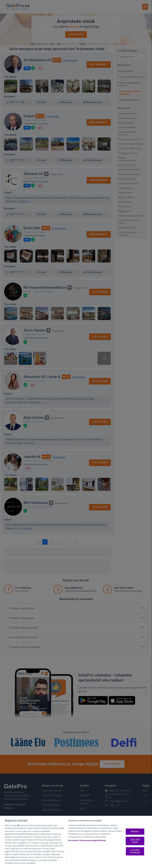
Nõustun (135, 832)
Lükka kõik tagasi (135, 841)
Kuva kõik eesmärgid (135, 851)
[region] (76, 842)
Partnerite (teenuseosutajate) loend (87, 840)
